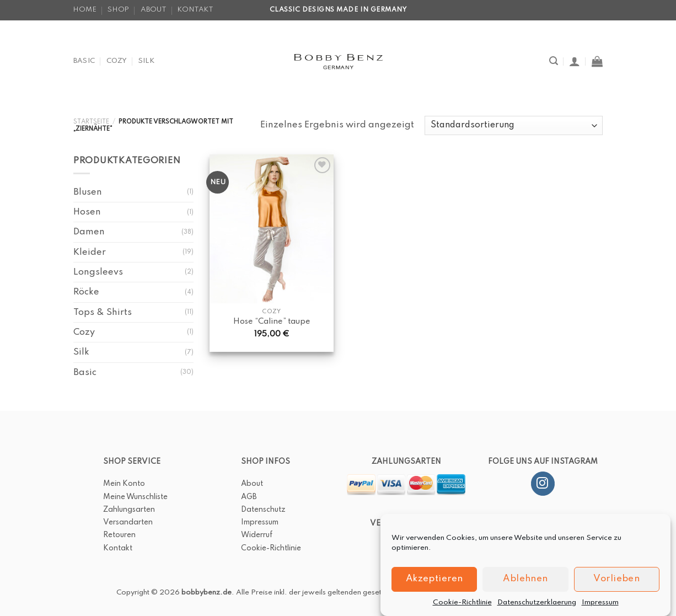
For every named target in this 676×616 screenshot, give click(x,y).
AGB (249, 497)
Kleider (90, 252)
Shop (118, 10)
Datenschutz (263, 510)
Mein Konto (124, 484)
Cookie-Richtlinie (462, 610)
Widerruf (257, 535)
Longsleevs (98, 272)
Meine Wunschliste (135, 497)
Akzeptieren (434, 586)
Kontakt (195, 10)
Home (85, 10)
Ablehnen (525, 586)
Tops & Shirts (103, 312)
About (154, 10)
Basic (84, 61)
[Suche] (554, 61)
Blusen (88, 192)
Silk (146, 61)
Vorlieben (616, 586)
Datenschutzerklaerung (537, 610)
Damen (89, 232)
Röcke (86, 292)
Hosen (87, 212)
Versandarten (128, 522)
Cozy (117, 61)
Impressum (600, 610)
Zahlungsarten (129, 510)
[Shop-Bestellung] (514, 125)
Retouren (119, 535)
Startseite (91, 122)
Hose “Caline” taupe (272, 322)
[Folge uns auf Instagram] (543, 484)
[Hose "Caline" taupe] (272, 229)
